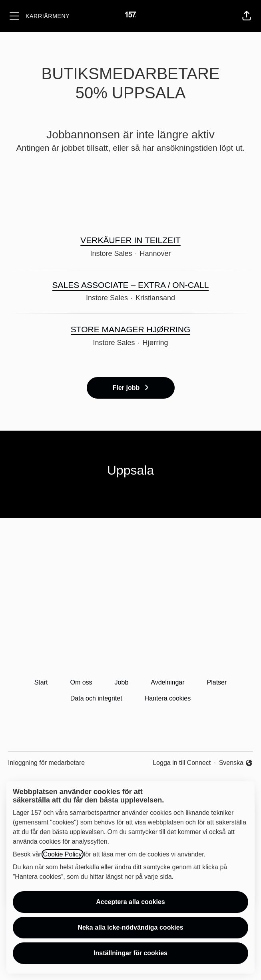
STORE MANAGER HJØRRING (130, 329)
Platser (217, 682)
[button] (247, 16)
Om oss (81, 682)
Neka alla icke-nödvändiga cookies (130, 927)
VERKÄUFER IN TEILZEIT (130, 240)
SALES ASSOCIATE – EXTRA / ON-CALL (131, 285)
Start (41, 682)
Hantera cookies (168, 698)
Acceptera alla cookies (130, 902)
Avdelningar (167, 682)
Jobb (122, 682)
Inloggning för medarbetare (46, 763)
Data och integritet (96, 698)
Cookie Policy (63, 854)
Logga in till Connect (182, 763)
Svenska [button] (236, 763)
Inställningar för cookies (130, 953)
